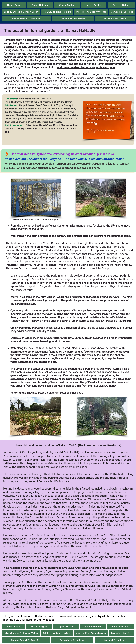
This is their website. (52, 122)
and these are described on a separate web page (86, 68)
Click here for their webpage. (38, 620)
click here (112, 163)
